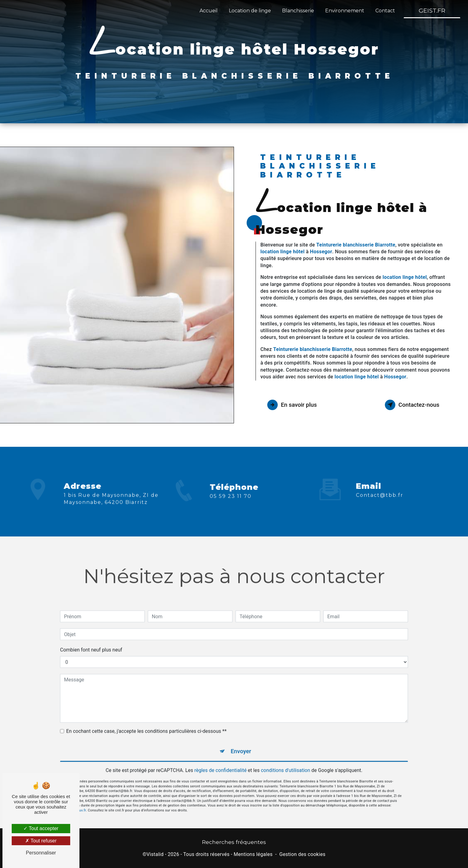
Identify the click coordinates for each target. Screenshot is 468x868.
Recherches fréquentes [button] (234, 843)
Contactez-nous (411, 405)
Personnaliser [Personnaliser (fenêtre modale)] (41, 853)
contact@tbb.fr (380, 487)
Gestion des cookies (302, 855)
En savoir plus (293, 405)
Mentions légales (253, 855)
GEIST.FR (432, 10)
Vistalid (155, 855)
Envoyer (241, 743)
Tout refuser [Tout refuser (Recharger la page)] (41, 841)
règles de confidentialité (220, 762)
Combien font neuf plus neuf (91, 641)
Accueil (208, 11)
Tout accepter (41, 828)
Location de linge (250, 11)
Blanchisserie (298, 11)
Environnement (344, 11)
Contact (385, 11)
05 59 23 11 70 (231, 505)
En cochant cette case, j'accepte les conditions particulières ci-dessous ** (146, 723)
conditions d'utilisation (285, 762)
